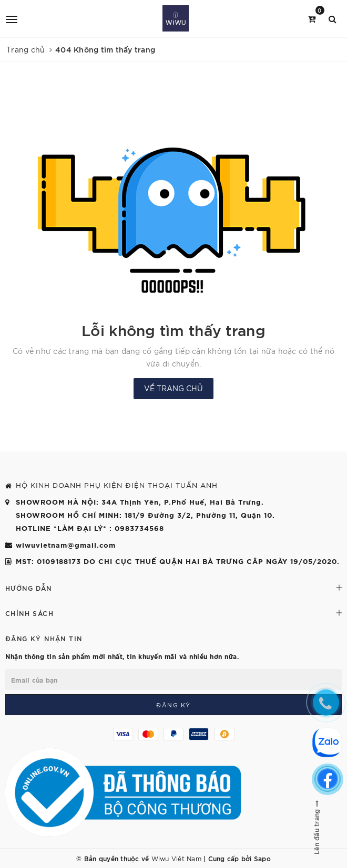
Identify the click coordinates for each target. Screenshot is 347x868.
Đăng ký (173, 705)
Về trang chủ (173, 388)
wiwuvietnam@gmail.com (66, 545)
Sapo (262, 858)
